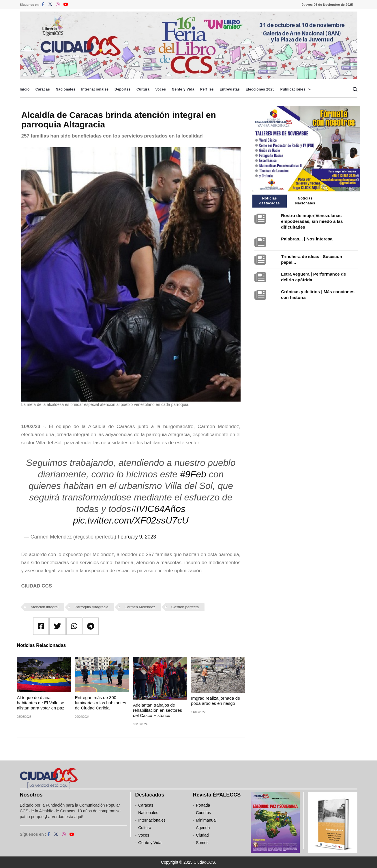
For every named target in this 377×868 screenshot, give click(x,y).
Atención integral (45, 607)
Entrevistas (230, 89)
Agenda (203, 828)
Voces (161, 89)
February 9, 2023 (137, 537)
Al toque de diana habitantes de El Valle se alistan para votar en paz (41, 703)
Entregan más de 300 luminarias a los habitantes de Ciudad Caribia (101, 703)
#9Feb (193, 474)
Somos (202, 843)
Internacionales (95, 89)
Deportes (123, 89)
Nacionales (65, 89)
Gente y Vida (183, 89)
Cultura (143, 89)
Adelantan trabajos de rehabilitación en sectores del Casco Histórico (157, 710)
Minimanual (206, 820)
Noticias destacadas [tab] (270, 201)
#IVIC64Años (158, 509)
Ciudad (202, 835)
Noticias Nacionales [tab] (305, 201)
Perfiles (207, 89)
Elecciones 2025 (260, 89)
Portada (203, 805)
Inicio (25, 89)
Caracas (43, 89)
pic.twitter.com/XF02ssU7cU (131, 520)
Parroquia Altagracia (92, 607)
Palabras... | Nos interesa (307, 239)
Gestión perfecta (185, 607)
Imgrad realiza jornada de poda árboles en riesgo (215, 701)
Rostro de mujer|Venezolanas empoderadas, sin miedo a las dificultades (312, 221)
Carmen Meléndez (140, 607)
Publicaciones (293, 89)
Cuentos (203, 813)
